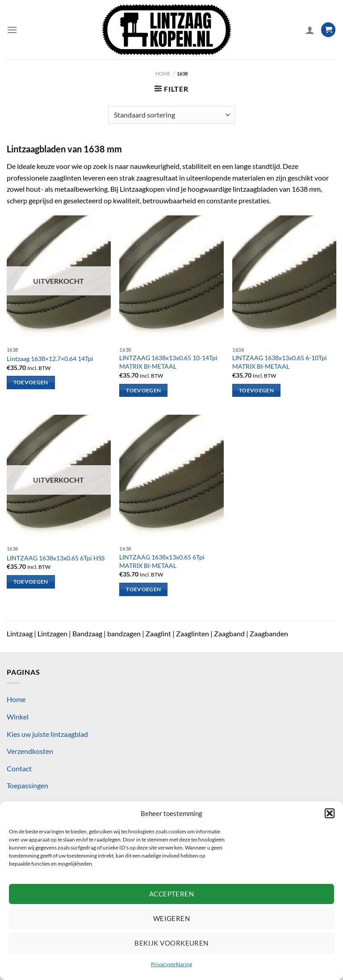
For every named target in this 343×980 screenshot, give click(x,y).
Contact (19, 768)
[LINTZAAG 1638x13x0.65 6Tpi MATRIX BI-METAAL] (171, 478)
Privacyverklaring (171, 964)
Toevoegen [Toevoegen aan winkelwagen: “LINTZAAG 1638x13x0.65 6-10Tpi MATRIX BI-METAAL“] (256, 390)
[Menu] (12, 30)
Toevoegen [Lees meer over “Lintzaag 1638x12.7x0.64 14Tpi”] (31, 382)
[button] (330, 813)
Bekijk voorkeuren (171, 943)
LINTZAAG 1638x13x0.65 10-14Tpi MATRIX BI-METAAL (168, 362)
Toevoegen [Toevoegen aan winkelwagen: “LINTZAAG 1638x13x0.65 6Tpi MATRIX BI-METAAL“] (143, 589)
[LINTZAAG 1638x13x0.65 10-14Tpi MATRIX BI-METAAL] (171, 279)
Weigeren (172, 918)
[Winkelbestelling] (171, 115)
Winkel (18, 717)
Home (163, 74)
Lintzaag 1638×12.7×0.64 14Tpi (50, 359)
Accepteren (172, 894)
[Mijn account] (310, 30)
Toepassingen (27, 785)
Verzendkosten (30, 751)
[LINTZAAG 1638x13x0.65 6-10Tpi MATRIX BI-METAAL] (284, 279)
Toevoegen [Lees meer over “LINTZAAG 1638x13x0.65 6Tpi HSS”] (31, 582)
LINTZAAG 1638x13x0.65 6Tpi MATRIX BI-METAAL (162, 561)
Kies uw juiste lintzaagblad (47, 734)
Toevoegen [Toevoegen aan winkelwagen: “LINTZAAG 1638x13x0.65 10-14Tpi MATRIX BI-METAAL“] (143, 390)
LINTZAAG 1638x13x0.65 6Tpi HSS (56, 558)
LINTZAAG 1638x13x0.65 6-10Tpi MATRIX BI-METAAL (280, 362)
